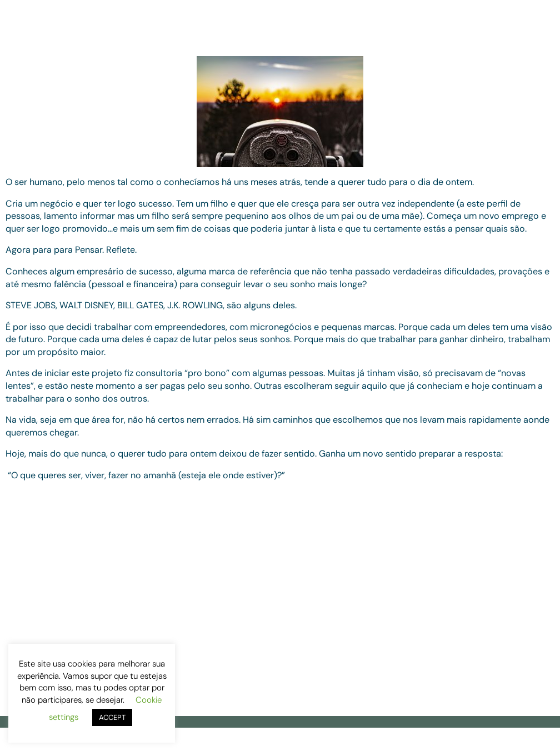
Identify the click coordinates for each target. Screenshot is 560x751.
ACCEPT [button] (112, 717)
